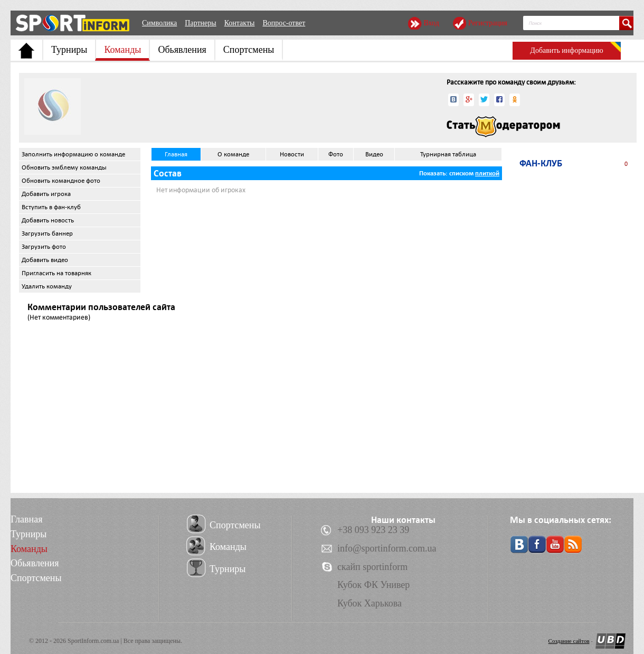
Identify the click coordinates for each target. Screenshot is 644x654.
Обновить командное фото (61, 181)
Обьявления (182, 50)
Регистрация (488, 23)
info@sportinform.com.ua (387, 548)
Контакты (240, 23)
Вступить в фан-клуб (51, 207)
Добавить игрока (46, 194)
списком (461, 173)
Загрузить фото (44, 247)
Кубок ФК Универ (373, 585)
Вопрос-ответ (284, 23)
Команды (122, 50)
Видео (374, 154)
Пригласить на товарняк (56, 273)
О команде (233, 154)
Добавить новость (48, 220)
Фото (336, 154)
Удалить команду (47, 286)
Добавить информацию (566, 50)
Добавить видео (45, 260)
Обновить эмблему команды (64, 167)
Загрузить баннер (47, 233)
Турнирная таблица (448, 154)
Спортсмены (249, 50)
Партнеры (200, 23)
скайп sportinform (372, 567)
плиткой (487, 173)
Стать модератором (503, 127)
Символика (159, 23)
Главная (176, 154)
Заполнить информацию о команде (73, 154)
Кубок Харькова (370, 603)
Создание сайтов (569, 641)
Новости (292, 154)
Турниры (69, 50)
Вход (431, 23)
